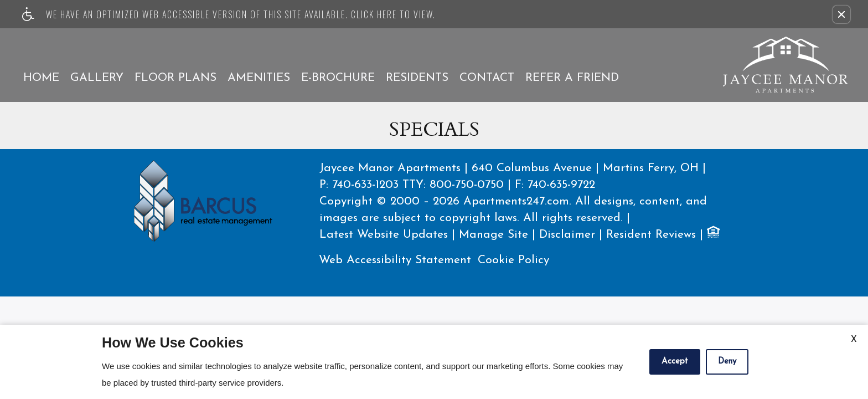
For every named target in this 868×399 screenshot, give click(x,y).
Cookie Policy (513, 260)
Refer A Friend (572, 78)
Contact (487, 78)
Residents (417, 78)
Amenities (259, 78)
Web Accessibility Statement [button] (395, 260)
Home (41, 78)
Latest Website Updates (384, 235)
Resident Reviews (651, 235)
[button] (841, 14)
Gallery (97, 78)
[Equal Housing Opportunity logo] (713, 234)
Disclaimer (567, 235)
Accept (675, 362)
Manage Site (494, 235)
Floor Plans (175, 78)
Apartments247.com (516, 201)
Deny (727, 362)
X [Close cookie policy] (854, 340)
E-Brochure (338, 78)
